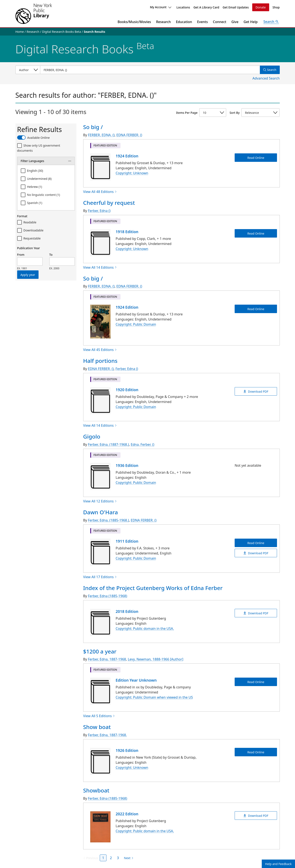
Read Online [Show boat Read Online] (256, 752)
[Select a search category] (28, 70)
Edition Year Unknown (136, 680)
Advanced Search (266, 78)
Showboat (96, 790)
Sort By (235, 113)
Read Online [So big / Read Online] (256, 158)
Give (235, 22)
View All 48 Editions (100, 192)
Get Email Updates (236, 7)
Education (184, 22)
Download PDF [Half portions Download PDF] (256, 391)
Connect (220, 22)
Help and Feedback (278, 864)
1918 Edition (127, 232)
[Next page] (128, 858)
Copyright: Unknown (132, 173)
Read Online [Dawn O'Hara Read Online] (256, 543)
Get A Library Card (206, 7)
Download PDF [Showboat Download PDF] (256, 816)
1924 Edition (127, 156)
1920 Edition (127, 390)
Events (202, 22)
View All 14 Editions (100, 267)
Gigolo (92, 436)
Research (163, 22)
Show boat (97, 727)
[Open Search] (271, 22)
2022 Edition (127, 814)
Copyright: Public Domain (136, 325)
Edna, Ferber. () (142, 444)
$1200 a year (100, 651)
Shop (276, 7)
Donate (261, 7)
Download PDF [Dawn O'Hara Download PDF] (256, 553)
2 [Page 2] (111, 858)
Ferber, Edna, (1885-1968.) (108, 520)
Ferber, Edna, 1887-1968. (107, 735)
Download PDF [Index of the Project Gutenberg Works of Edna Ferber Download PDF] (256, 613)
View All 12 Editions (100, 501)
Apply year (28, 275)
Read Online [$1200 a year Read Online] (256, 682)
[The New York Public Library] (34, 14)
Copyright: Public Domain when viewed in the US (154, 697)
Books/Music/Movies (134, 22)
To (51, 255)
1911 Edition (127, 541)
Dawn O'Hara (101, 512)
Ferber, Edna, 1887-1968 (107, 659)
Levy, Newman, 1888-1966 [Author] (155, 659)
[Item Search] (150, 70)
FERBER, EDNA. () (101, 135)
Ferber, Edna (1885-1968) (107, 596)
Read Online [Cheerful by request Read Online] (256, 233)
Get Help (251, 22)
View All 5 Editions (99, 716)
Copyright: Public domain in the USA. (145, 629)
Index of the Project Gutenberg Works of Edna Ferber (153, 588)
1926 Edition (127, 750)
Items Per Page (187, 113)
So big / (93, 127)
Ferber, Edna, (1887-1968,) (108, 444)
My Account (161, 7)
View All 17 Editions (100, 577)
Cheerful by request (109, 203)
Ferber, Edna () (99, 211)
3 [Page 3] (118, 858)
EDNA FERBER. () (129, 135)
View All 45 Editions (100, 350)
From (21, 255)
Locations (183, 7)
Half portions (100, 361)
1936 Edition (127, 465)
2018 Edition (127, 611)
